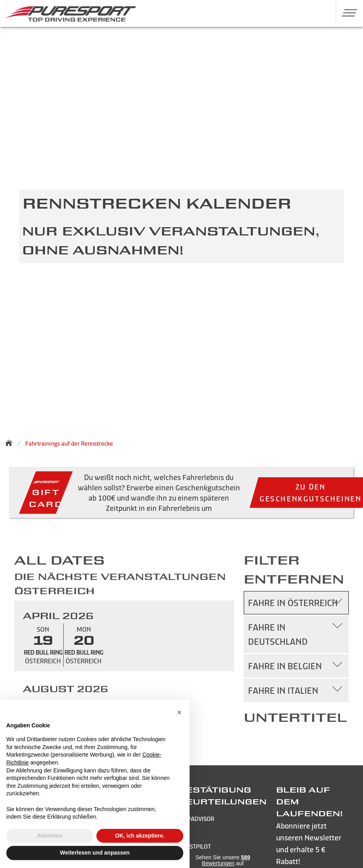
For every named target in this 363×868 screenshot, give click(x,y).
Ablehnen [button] (50, 836)
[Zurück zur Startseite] (11, 443)
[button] (347, 13)
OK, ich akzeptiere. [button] (140, 836)
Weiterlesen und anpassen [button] (95, 853)
